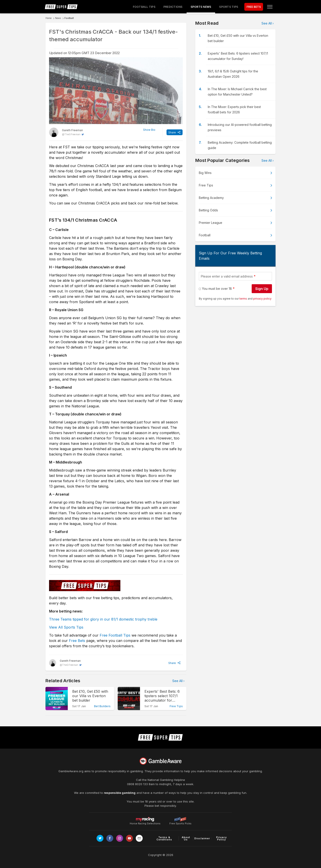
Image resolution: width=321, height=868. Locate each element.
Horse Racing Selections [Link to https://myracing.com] (145, 819)
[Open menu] (270, 7)
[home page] (61, 7)
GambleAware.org (71, 771)
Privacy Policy (221, 838)
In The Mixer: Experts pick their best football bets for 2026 (234, 109)
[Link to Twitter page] (100, 838)
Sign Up (262, 289)
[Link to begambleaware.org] (160, 761)
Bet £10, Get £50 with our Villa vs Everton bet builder (238, 38)
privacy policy (262, 299)
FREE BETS (254, 7)
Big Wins (205, 173)
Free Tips (206, 185)
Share (172, 132)
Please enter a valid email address (227, 276)
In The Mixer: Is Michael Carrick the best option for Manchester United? (237, 92)
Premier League (211, 223)
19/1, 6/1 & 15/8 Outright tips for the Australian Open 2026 (233, 74)
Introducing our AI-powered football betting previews (240, 127)
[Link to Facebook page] (110, 838)
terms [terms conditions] (244, 299)
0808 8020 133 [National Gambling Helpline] (137, 784)
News (58, 18)
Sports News (201, 7)
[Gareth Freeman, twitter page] (66, 132)
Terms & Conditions (164, 838)
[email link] (139, 838)
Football (69, 18)
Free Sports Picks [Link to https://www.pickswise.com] (180, 822)
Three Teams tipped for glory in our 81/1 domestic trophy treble (103, 619)
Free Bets (77, 641)
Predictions (173, 7)
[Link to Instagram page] (120, 838)
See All (177, 681)
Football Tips (144, 7)
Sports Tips (229, 7)
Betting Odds (208, 210)
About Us (186, 838)
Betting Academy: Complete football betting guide (240, 145)
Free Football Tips (115, 635)
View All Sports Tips (66, 627)
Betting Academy (211, 198)
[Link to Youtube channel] (129, 838)
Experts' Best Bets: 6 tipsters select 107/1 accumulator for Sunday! (238, 56)
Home (48, 18)
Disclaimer (202, 838)
